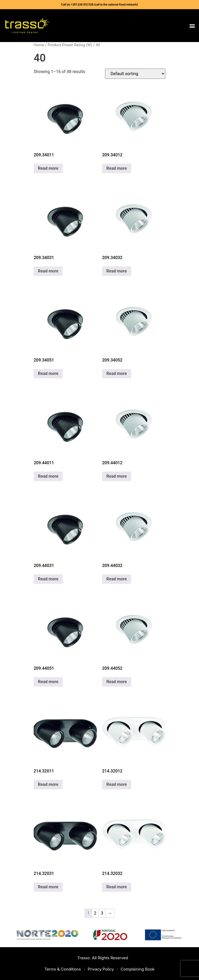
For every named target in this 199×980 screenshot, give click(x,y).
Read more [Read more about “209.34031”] (48, 271)
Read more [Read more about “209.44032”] (117, 579)
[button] (192, 26)
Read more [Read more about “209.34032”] (117, 271)
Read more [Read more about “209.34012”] (117, 168)
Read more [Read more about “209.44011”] (48, 476)
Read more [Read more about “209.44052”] (117, 682)
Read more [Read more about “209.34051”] (48, 373)
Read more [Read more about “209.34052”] (117, 373)
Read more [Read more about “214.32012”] (117, 784)
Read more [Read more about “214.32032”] (117, 887)
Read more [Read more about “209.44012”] (117, 476)
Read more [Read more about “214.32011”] (48, 784)
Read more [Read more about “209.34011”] (48, 168)
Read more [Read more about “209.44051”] (48, 682)
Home (39, 45)
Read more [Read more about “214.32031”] (48, 887)
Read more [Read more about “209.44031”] (48, 579)
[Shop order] (135, 74)
